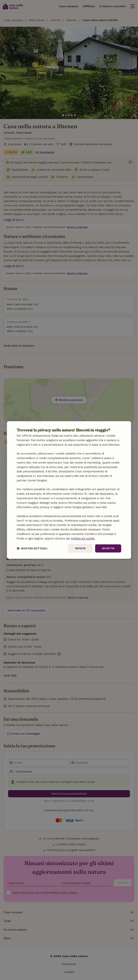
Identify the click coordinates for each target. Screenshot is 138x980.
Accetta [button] (108, 548)
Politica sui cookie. (83, 539)
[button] (32, 549)
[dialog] (69, 490)
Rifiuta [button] (80, 548)
